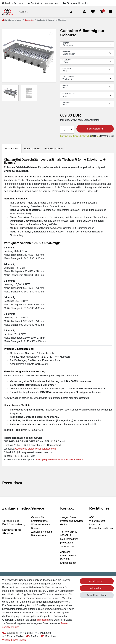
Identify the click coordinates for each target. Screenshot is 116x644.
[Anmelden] (84, 12)
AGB (92, 517)
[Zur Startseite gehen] (12, 20)
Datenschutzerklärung (101, 528)
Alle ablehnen (97, 588)
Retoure (36, 528)
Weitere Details (32, 149)
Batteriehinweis (39, 535)
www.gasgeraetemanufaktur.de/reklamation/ (59, 460)
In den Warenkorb (95, 129)
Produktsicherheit (54, 149)
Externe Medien (16, 636)
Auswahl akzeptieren (97, 595)
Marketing (45, 633)
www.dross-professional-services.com (35, 449)
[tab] (12, 148)
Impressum (95, 525)
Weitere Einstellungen (14, 640)
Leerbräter (29, 20)
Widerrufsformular (41, 525)
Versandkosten (91, 120)
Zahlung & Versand (42, 532)
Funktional (51, 636)
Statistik (29, 633)
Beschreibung (12, 149)
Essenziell (13, 633)
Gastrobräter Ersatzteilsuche (39, 519)
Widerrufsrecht (97, 521)
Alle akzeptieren (97, 581)
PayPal (35, 636)
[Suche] (71, 12)
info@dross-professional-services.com (33, 452)
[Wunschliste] (93, 12)
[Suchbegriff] (46, 12)
